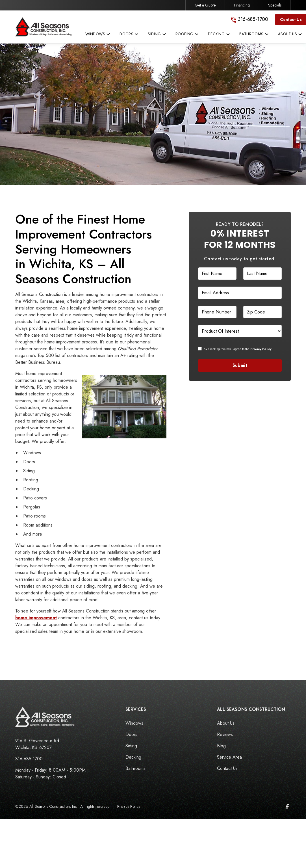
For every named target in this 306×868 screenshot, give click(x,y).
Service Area (229, 757)
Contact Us (227, 768)
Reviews (225, 734)
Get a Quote (205, 5)
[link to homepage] (44, 27)
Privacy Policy (129, 806)
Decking (133, 757)
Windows (134, 723)
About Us (226, 723)
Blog (221, 746)
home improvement (36, 618)
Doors (131, 734)
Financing (242, 5)
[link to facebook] (287, 807)
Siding (131, 746)
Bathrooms (135, 768)
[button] (98, 35)
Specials (275, 5)
